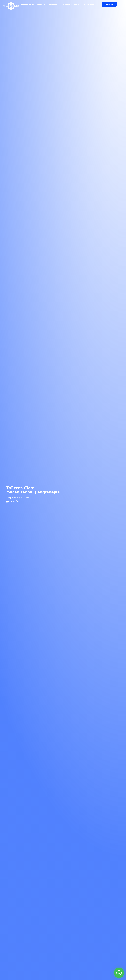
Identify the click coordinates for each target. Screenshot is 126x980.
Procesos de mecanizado (33, 5)
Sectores (54, 5)
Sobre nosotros (72, 5)
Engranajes (89, 4)
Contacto (109, 4)
